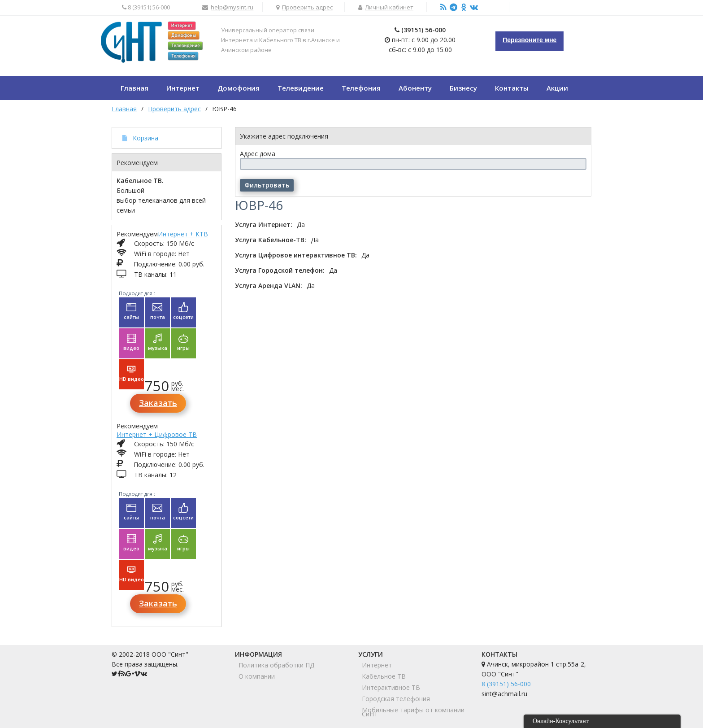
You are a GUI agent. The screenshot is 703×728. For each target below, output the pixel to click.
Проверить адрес (307, 7)
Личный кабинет (389, 7)
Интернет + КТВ (183, 234)
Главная (124, 109)
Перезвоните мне (529, 40)
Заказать (158, 403)
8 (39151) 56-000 (506, 684)
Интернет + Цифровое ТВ (157, 434)
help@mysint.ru (232, 7)
